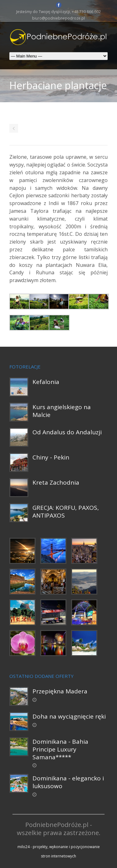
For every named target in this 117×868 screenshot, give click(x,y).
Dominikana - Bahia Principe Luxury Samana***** (60, 749)
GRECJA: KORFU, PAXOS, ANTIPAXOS (66, 512)
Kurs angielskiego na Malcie (62, 411)
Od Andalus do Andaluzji (67, 432)
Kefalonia (46, 382)
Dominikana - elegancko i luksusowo (68, 782)
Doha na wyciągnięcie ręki (69, 716)
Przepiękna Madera (60, 691)
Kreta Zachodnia (56, 482)
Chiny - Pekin (51, 457)
